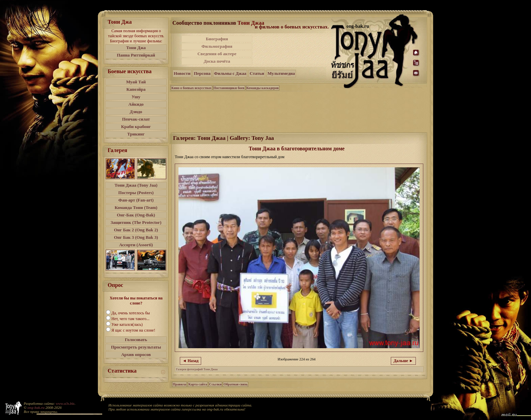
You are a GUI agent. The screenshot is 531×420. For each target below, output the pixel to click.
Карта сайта (198, 384)
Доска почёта (217, 61)
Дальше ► (403, 361)
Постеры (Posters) (136, 193)
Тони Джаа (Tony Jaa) (136, 185)
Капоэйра (136, 89)
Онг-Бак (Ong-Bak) (136, 215)
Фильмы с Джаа (230, 73)
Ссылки (216, 384)
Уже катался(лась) (127, 324)
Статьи (257, 73)
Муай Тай (136, 82)
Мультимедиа (281, 73)
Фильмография (217, 46)
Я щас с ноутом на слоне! (133, 330)
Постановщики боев (229, 88)
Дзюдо (136, 112)
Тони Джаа (251, 23)
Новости (182, 73)
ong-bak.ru (36, 407)
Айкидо (136, 104)
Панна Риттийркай (136, 55)
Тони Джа (136, 48)
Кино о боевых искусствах (192, 88)
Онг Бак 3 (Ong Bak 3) (136, 237)
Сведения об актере (217, 54)
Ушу (136, 97)
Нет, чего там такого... (130, 319)
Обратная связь (236, 384)
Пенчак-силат (136, 119)
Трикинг (136, 134)
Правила (179, 384)
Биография (217, 39)
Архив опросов (136, 354)
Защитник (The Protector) (136, 222)
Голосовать (136, 340)
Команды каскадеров (263, 88)
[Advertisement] (292, 50)
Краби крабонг (136, 127)
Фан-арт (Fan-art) (136, 200)
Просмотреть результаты (136, 347)
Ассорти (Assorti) (136, 245)
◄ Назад (190, 361)
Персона (202, 73)
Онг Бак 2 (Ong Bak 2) (136, 230)
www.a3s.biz (65, 403)
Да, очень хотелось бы (131, 313)
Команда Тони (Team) (136, 207)
